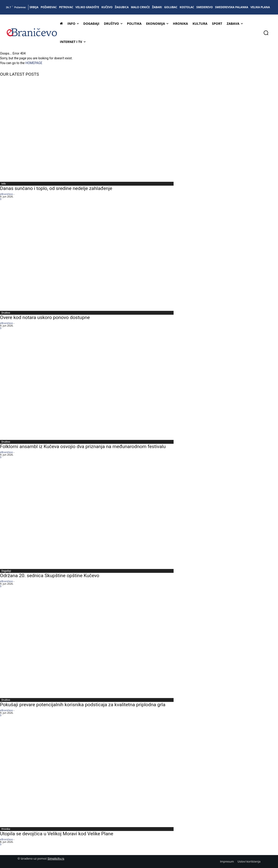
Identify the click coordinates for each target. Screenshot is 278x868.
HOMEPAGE (34, 63)
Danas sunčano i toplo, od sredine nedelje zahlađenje (56, 188)
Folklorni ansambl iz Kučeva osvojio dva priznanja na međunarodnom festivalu (83, 446)
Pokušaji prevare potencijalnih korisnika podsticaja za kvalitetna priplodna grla (83, 705)
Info (4, 184)
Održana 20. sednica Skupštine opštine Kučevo (50, 576)
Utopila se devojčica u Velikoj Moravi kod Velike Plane (57, 834)
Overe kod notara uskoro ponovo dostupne (45, 317)
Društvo (6, 313)
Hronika (6, 829)
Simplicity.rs (56, 859)
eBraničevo (6, 194)
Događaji (6, 571)
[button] (266, 33)
